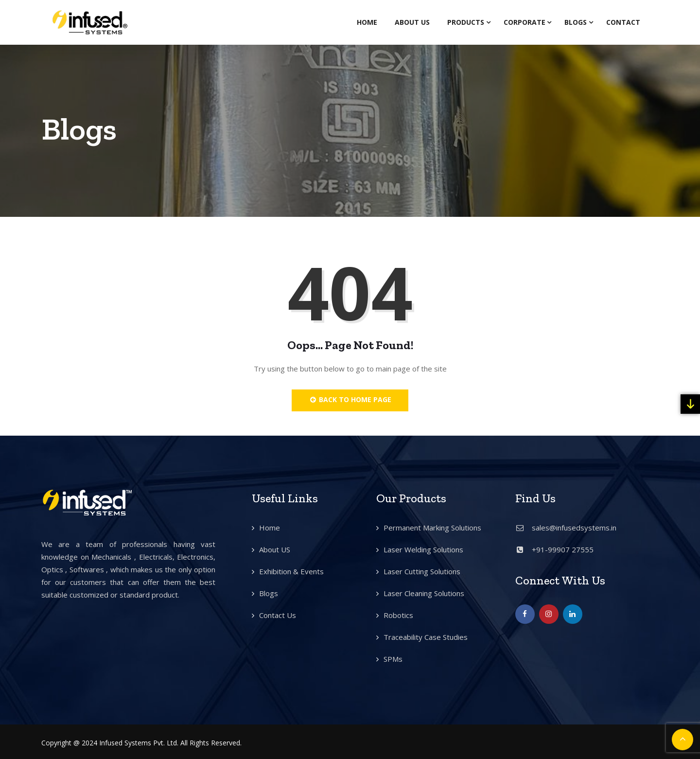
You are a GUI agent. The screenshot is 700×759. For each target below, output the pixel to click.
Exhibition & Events (291, 571)
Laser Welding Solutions (423, 549)
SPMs (393, 659)
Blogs (576, 22)
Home (367, 22)
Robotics (398, 615)
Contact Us (278, 615)
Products (466, 22)
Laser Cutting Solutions (422, 571)
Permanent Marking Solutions (432, 528)
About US (275, 549)
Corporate (525, 22)
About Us (412, 22)
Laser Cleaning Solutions (424, 593)
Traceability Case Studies (426, 637)
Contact (623, 22)
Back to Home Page (350, 399)
